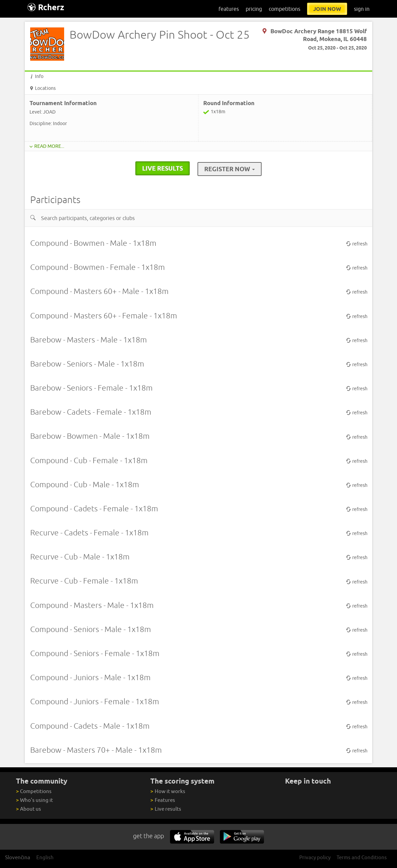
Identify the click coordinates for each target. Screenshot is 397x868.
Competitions (34, 791)
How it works (168, 791)
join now (327, 9)
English (45, 857)
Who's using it (34, 800)
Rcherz (46, 7)
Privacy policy (315, 857)
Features (163, 800)
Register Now (230, 169)
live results (163, 168)
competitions (285, 9)
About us (29, 809)
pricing (254, 9)
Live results (166, 809)
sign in (362, 9)
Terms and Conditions (362, 857)
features (229, 9)
